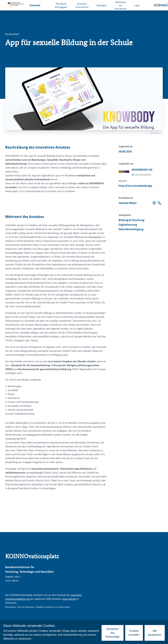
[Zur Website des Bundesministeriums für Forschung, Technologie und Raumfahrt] (15, 5)
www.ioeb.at (69, 599)
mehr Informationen (143, 175)
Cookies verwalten (134, 633)
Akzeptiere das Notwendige (112, 633)
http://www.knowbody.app (135, 186)
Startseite (35, 5)
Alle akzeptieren (155, 633)
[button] (154, 203)
